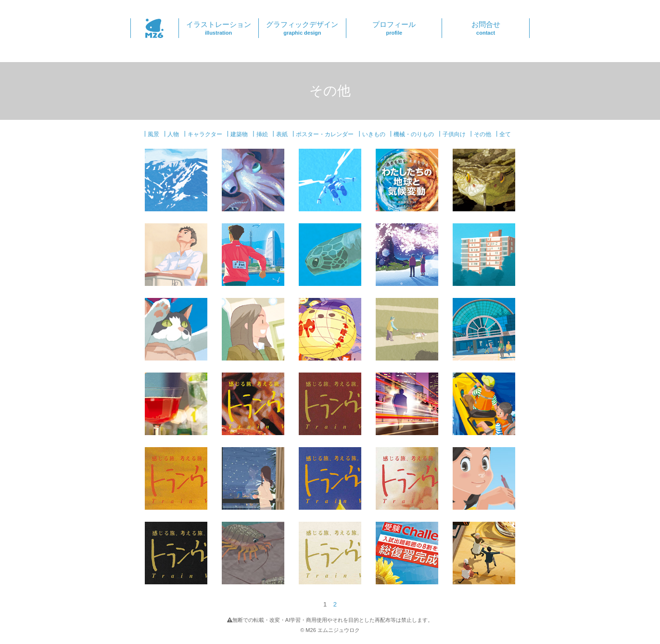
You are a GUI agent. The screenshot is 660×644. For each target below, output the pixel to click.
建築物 (239, 134)
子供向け (454, 134)
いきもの (374, 134)
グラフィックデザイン (303, 28)
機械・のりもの (414, 134)
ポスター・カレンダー (325, 134)
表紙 (282, 134)
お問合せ (486, 28)
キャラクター (205, 134)
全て (505, 134)
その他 (482, 134)
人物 (173, 134)
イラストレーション (219, 28)
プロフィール (394, 28)
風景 (153, 134)
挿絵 (262, 134)
